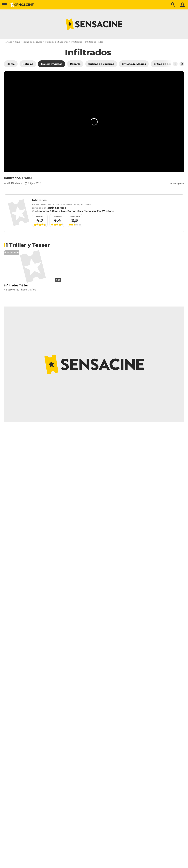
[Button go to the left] (175, 64)
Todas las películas (32, 42)
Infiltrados (77, 42)
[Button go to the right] (182, 64)
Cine (18, 42)
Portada (8, 42)
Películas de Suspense (57, 42)
